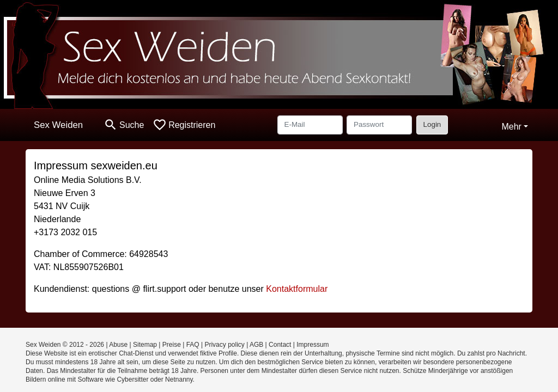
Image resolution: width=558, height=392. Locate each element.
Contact (280, 345)
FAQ (193, 345)
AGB (256, 345)
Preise (172, 345)
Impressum (313, 345)
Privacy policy (224, 345)
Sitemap (145, 345)
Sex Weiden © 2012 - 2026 (65, 345)
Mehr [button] (511, 127)
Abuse (118, 345)
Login (432, 124)
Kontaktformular (297, 289)
